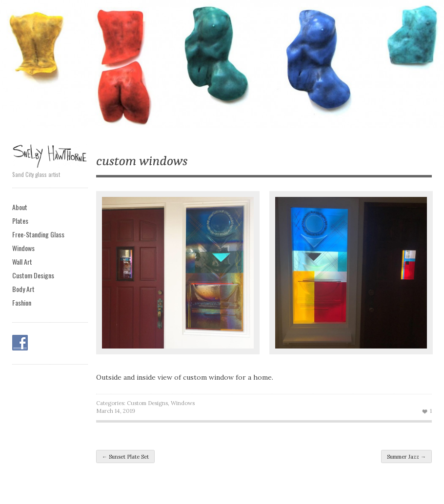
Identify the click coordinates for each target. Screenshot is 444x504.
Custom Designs (33, 275)
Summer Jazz (406, 457)
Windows (23, 248)
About (20, 207)
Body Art (23, 289)
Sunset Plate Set (125, 457)
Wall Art (22, 262)
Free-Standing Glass (38, 234)
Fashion (22, 302)
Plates (20, 221)
